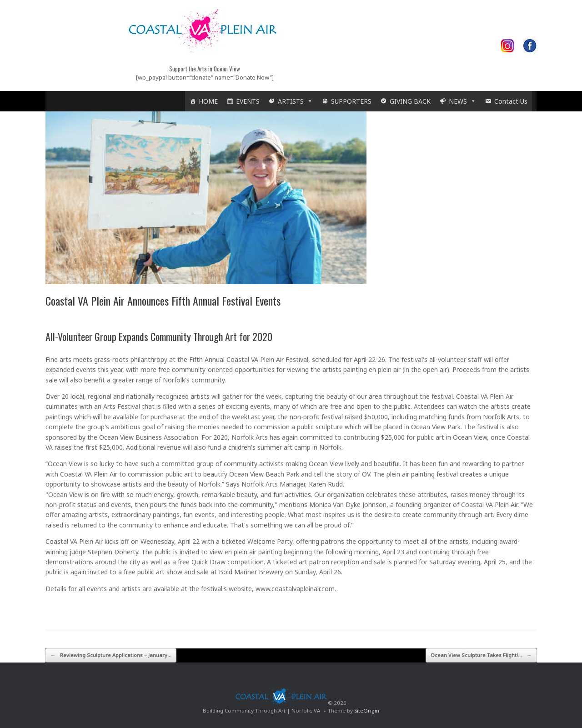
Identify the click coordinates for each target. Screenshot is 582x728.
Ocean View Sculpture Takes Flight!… (481, 655)
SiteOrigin (367, 710)
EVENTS (248, 101)
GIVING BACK (410, 101)
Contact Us (511, 101)
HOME (208, 101)
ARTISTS (295, 101)
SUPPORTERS (351, 101)
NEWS (462, 101)
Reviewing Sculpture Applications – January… (111, 655)
